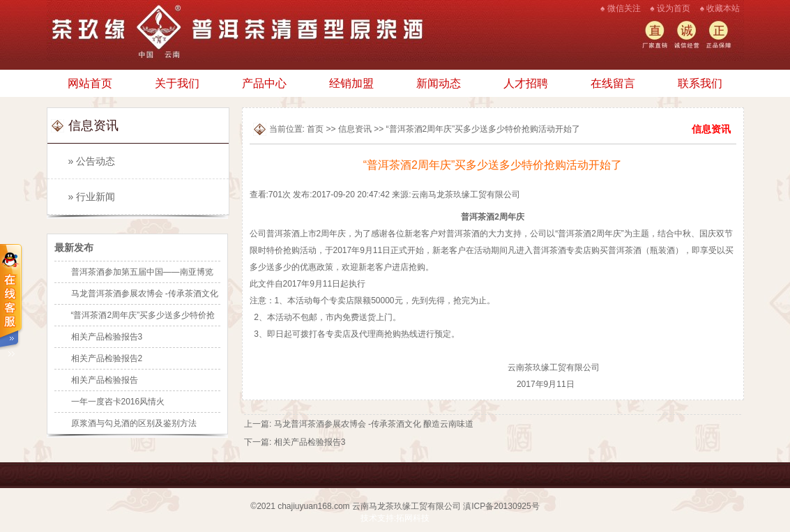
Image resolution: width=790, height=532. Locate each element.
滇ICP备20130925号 (501, 506)
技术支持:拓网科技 (395, 518)
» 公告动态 (92, 161)
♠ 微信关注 (621, 8)
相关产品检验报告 (105, 380)
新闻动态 (439, 83)
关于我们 (177, 83)
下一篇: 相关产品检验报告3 (295, 442)
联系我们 (700, 83)
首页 (315, 129)
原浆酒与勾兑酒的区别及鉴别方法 (134, 423)
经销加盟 (351, 83)
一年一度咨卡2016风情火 (118, 402)
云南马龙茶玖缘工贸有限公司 (407, 506)
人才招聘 (526, 83)
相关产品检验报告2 (107, 358)
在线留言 (613, 83)
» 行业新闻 (92, 197)
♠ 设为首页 (670, 8)
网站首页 (90, 83)
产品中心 (264, 83)
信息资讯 (355, 129)
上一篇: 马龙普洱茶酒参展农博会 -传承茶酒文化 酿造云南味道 (359, 424)
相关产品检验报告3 (107, 337)
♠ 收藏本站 (720, 8)
